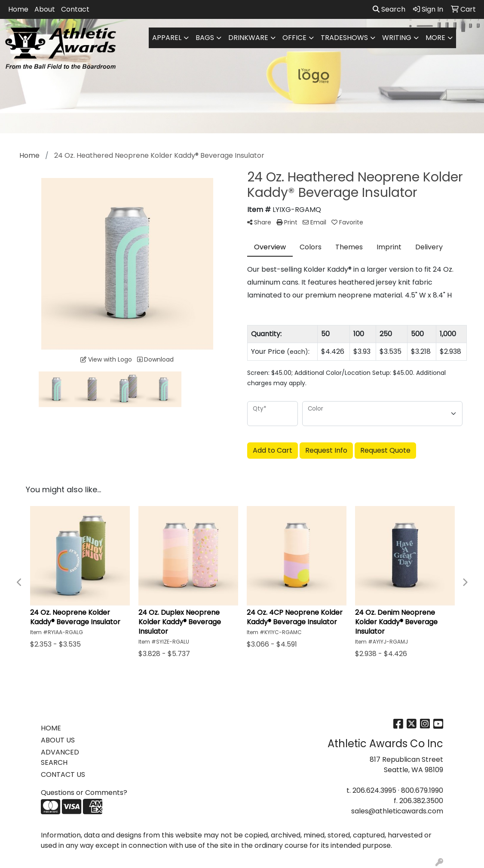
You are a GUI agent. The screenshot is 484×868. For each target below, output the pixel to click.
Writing (397, 38)
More (435, 38)
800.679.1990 (422, 790)
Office (294, 38)
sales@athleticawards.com (397, 811)
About (45, 9)
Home (18, 9)
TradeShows (344, 38)
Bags (205, 38)
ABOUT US (58, 740)
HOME (51, 728)
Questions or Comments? (84, 793)
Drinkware (248, 38)
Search (389, 9)
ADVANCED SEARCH (60, 757)
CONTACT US (63, 774)
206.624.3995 (374, 790)
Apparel (167, 38)
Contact (75, 9)
